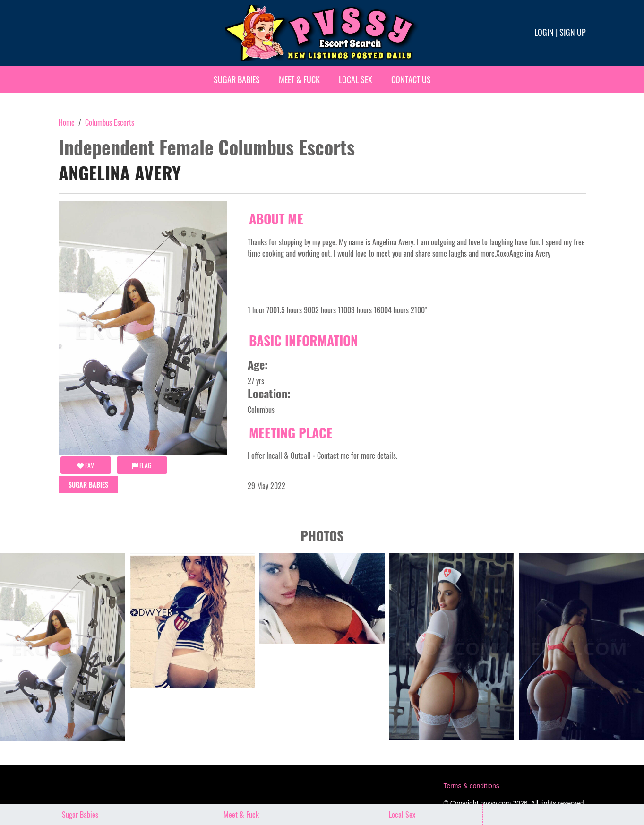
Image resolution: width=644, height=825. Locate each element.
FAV (86, 465)
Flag (142, 465)
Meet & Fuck (299, 79)
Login (544, 32)
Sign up (573, 32)
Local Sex (356, 79)
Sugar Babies (237, 79)
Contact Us (411, 79)
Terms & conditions (471, 786)
